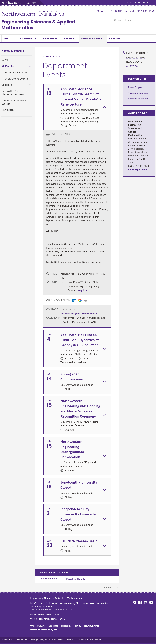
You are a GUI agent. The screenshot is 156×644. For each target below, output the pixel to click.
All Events (7, 66)
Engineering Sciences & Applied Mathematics (38, 25)
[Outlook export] (74, 300)
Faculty (77, 626)
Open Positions (146, 11)
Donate (101, 11)
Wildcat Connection (138, 99)
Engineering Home (136, 53)
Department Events (16, 79)
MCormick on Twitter (134, 603)
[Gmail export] (80, 300)
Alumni (130, 11)
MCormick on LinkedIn (145, 603)
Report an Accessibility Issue (44, 630)
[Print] (86, 300)
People (70, 38)
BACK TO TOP (109, 588)
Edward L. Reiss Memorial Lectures (13, 93)
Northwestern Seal (16, 605)
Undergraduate (38, 626)
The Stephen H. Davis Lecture (14, 102)
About (10, 38)
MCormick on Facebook (140, 603)
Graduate (53, 626)
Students (117, 11)
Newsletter (8, 110)
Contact (116, 38)
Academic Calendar (138, 93)
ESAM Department (136, 57)
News (5, 60)
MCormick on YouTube (151, 603)
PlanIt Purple (135, 87)
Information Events (16, 73)
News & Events (93, 38)
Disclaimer (95, 640)
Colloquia (7, 85)
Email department (138, 170)
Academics (29, 38)
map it (81, 291)
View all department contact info (47, 619)
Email (57, 615)
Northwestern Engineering (138, 3)
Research (51, 38)
